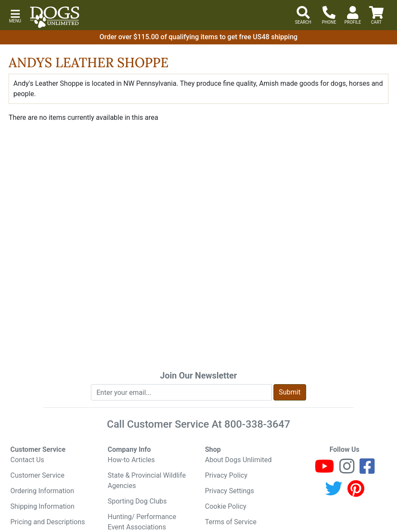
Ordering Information (42, 491)
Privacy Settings (230, 491)
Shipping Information (42, 506)
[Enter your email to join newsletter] (181, 392)
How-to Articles (131, 460)
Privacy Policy (226, 475)
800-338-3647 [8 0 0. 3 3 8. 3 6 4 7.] (257, 424)
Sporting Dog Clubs (137, 501)
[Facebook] (367, 470)
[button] (15, 15)
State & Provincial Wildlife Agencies (147, 480)
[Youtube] (324, 470)
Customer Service (37, 475)
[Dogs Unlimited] (55, 17)
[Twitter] (334, 493)
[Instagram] (347, 470)
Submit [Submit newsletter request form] (290, 392)
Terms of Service (231, 522)
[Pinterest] (356, 493)
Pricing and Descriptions (48, 522)
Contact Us (27, 460)
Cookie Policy (226, 506)
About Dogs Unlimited (238, 460)
